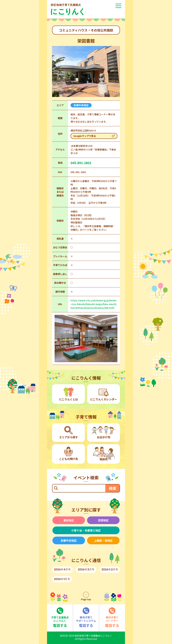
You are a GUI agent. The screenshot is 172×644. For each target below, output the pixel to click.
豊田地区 (69, 520)
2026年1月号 (62, 579)
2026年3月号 (86, 569)
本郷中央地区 (69, 540)
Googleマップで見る (85, 136)
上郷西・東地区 (103, 540)
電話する (60, 617)
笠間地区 (103, 520)
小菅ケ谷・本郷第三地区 (86, 530)
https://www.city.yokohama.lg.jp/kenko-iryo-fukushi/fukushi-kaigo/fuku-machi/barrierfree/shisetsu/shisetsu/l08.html (94, 304)
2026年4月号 (62, 569)
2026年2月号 (110, 569)
